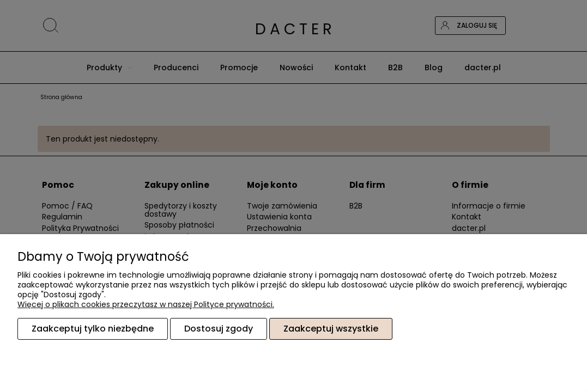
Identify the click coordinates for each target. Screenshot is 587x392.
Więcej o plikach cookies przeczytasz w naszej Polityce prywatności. (146, 304)
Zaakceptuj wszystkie (331, 329)
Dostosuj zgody (219, 329)
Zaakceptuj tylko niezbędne (93, 329)
